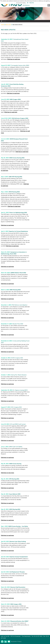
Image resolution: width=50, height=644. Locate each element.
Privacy (19, 642)
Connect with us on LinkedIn (6, 642)
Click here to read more (14, 59)
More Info (32, 3)
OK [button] (28, 3)
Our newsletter (2, 642)
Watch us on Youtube (9, 642)
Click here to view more (7, 473)
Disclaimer (14, 642)
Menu (49, 5)
